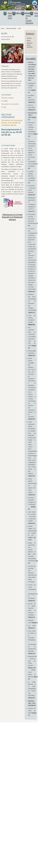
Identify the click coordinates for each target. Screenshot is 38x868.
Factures (29, 38)
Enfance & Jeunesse (11, 28)
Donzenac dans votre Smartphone (32, 703)
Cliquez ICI (32, 102)
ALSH (19, 28)
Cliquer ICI (31, 476)
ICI (35, 537)
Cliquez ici (31, 617)
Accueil (3, 28)
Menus (29, 40)
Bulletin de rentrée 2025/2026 (30, 45)
